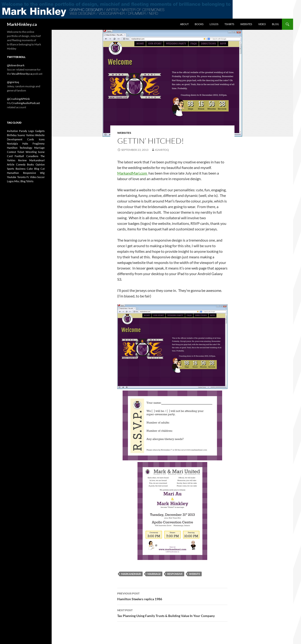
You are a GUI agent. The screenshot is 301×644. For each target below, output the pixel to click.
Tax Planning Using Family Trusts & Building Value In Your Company (172, 613)
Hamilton (12, 148)
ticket (21, 152)
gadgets (40, 131)
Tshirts (229, 24)
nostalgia (12, 143)
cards (31, 139)
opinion (40, 164)
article (11, 164)
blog (37, 169)
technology (26, 148)
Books (199, 24)
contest (12, 152)
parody (23, 131)
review (22, 160)
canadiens (32, 156)
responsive (175, 574)
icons (42, 139)
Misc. (17, 181)
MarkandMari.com (132, 173)
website (195, 574)
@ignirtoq (13, 82)
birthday (12, 135)
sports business (16, 169)
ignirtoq (162, 150)
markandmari (131, 574)
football (19, 156)
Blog (275, 24)
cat (43, 169)
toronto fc (23, 177)
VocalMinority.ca (22, 74)
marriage (154, 574)
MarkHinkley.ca (22, 24)
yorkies (30, 135)
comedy (21, 164)
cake (30, 169)
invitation (12, 131)
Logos (214, 24)
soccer (41, 177)
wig (42, 173)
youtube (12, 177)
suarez (21, 135)
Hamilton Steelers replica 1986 (172, 596)
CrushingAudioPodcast (26, 103)
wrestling (31, 152)
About (184, 24)
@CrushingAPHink (18, 99)
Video (262, 24)
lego (31, 131)
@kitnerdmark (16, 65)
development (15, 139)
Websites (246, 24)
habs (25, 143)
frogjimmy (39, 143)
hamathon (13, 173)
